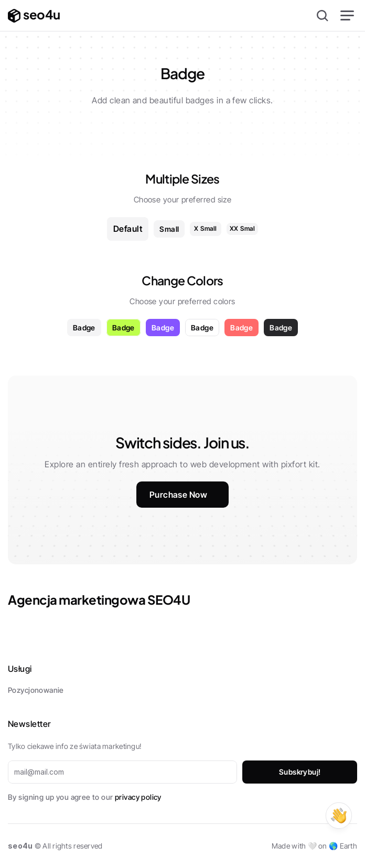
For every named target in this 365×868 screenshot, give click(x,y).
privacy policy (138, 797)
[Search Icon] (323, 16)
